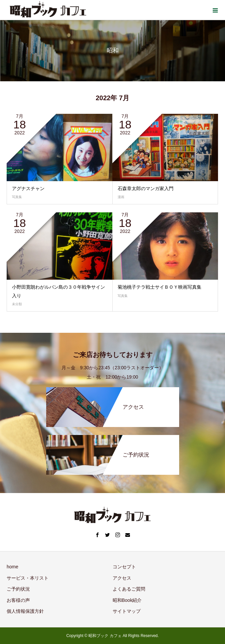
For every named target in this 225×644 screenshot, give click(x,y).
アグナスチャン (28, 188)
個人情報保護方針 (25, 611)
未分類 (17, 304)
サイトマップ (127, 611)
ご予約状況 (18, 589)
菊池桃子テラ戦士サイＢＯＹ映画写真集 (160, 287)
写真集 (17, 197)
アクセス (122, 578)
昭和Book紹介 (127, 600)
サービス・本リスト (28, 578)
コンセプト (124, 567)
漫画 (121, 197)
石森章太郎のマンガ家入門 (146, 188)
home (12, 567)
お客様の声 (18, 600)
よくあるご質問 (129, 589)
